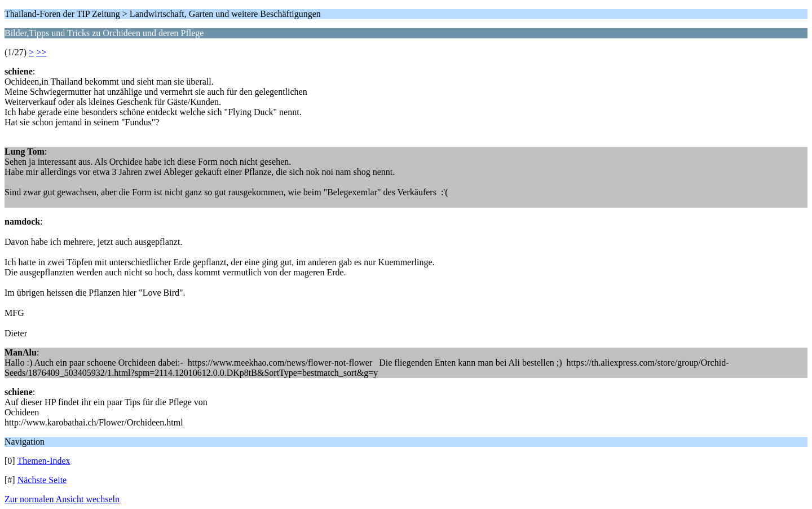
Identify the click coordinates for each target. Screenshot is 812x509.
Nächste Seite (42, 480)
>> (41, 52)
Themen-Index (43, 461)
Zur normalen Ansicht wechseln (62, 499)
